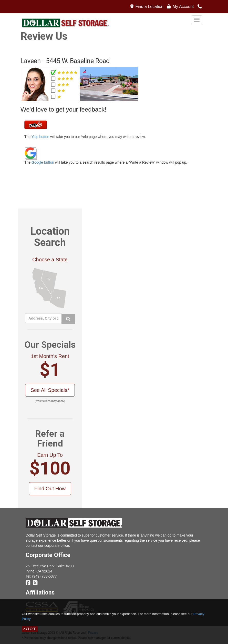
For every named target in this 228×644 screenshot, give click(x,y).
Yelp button (40, 137)
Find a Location (149, 7)
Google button (43, 162)
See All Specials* (50, 390)
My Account (183, 7)
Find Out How (50, 489)
